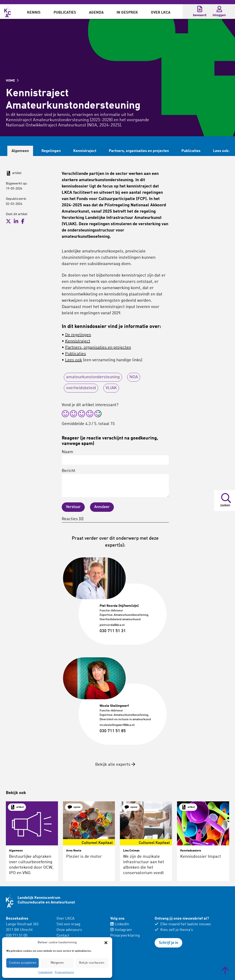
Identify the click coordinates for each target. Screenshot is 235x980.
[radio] (65, 414)
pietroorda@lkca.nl (112, 625)
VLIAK (111, 388)
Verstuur (73, 507)
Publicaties (65, 13)
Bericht (115, 483)
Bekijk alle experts (115, 765)
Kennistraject (85, 151)
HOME (12, 81)
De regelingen (78, 335)
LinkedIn (120, 924)
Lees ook (74, 360)
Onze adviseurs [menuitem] (69, 930)
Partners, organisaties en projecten (139, 151)
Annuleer (102, 507)
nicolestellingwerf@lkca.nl (117, 725)
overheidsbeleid (81, 388)
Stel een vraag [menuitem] (68, 924)
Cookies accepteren (23, 963)
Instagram (121, 930)
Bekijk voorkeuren (92, 963)
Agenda (96, 13)
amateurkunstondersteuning (93, 377)
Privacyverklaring (64, 972)
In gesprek (127, 13)
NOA (134, 377)
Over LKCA (161, 13)
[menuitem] (34, 12)
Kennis (34, 13)
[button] (106, 943)
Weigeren (57, 963)
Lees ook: (221, 151)
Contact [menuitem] (63, 936)
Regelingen (51, 151)
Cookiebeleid (45, 972)
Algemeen (20, 151)
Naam (115, 457)
